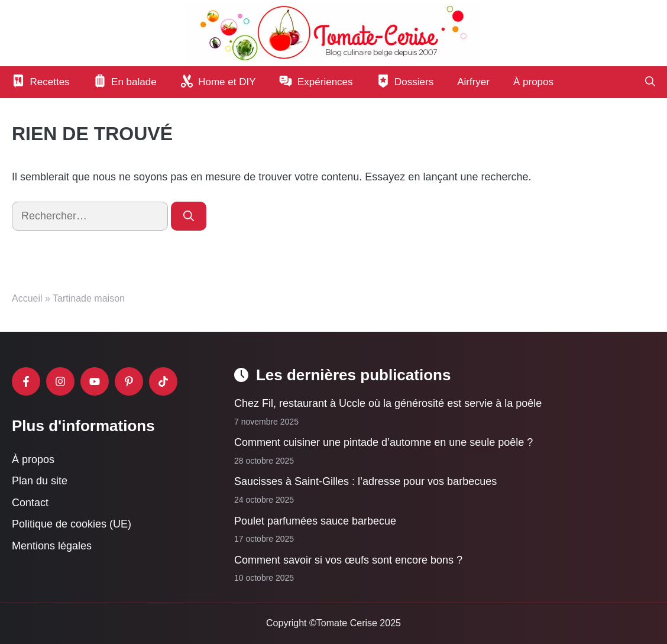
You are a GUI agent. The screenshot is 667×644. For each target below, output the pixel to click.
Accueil (27, 298)
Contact (30, 503)
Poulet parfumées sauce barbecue (315, 520)
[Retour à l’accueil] (333, 33)
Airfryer (473, 82)
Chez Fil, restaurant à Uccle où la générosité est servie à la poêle (388, 403)
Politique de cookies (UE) (72, 524)
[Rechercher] (189, 216)
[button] (650, 82)
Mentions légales (52, 546)
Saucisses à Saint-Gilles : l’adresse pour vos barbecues (365, 481)
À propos (533, 82)
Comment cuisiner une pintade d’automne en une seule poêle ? (383, 442)
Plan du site (40, 481)
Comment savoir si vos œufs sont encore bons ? (350, 560)
